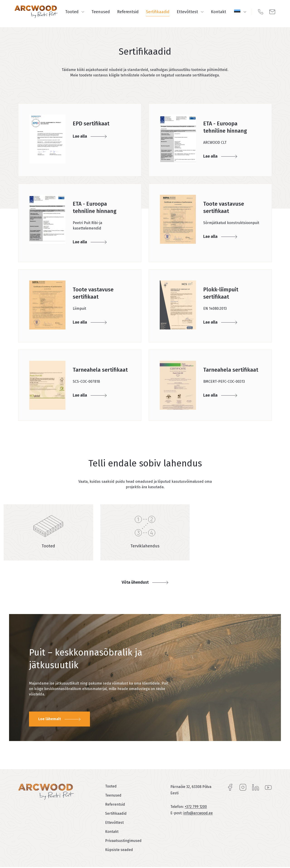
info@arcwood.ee (198, 813)
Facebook (230, 787)
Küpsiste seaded (119, 850)
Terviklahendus (145, 546)
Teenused (101, 12)
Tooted (75, 12)
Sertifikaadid (158, 12)
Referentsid (128, 12)
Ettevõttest (190, 12)
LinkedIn (256, 787)
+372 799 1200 (196, 807)
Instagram (243, 787)
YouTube (268, 787)
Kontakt (219, 12)
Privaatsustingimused (123, 841)
